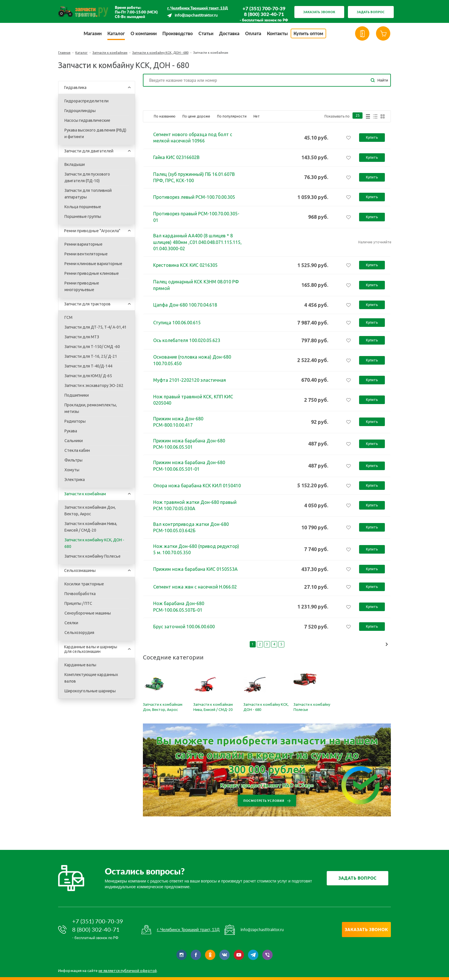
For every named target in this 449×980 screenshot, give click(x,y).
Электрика (75, 480)
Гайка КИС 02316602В (176, 157)
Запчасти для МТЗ (82, 337)
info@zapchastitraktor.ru (196, 15)
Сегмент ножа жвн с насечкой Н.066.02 (195, 587)
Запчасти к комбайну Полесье (92, 556)
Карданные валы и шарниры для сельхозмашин (91, 649)
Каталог (81, 53)
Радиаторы (75, 421)
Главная (64, 53)
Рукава (71, 431)
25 (358, 116)
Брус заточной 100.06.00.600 (184, 627)
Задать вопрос (371, 12)
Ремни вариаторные (83, 244)
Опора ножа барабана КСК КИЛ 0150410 (197, 486)
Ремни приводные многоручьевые (82, 286)
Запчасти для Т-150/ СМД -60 (92, 347)
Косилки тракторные (84, 584)
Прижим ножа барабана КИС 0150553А (195, 569)
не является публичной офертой (128, 971)
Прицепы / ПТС (78, 603)
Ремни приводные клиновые (92, 273)
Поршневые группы (83, 216)
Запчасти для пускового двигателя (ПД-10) (87, 177)
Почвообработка (80, 594)
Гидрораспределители (86, 101)
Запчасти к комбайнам (110, 53)
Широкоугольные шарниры (90, 691)
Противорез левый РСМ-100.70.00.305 (194, 197)
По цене (196, 116)
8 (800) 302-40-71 (264, 14)
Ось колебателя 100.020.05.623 (187, 340)
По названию (165, 116)
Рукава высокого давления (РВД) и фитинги (95, 133)
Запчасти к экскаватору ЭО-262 (94, 385)
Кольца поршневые (83, 207)
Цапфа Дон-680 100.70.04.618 (185, 305)
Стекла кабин (77, 450)
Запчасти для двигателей (89, 151)
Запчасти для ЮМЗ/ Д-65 (88, 376)
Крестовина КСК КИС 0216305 (185, 265)
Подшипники (77, 395)
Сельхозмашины (80, 570)
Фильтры (73, 460)
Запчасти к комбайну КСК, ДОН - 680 (160, 53)
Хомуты (72, 470)
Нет (257, 116)
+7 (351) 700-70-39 (264, 9)
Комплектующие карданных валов (91, 678)
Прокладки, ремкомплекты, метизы (91, 408)
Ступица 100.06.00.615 (177, 323)
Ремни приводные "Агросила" (92, 231)
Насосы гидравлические (87, 120)
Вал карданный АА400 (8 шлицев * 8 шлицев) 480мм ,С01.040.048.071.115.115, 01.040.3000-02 (197, 242)
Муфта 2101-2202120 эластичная (190, 380)
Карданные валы (80, 665)
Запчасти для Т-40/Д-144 (88, 366)
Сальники (74, 441)
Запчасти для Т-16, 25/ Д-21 (91, 356)
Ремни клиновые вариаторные (93, 264)
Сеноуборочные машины (88, 613)
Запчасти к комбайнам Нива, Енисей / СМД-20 (91, 527)
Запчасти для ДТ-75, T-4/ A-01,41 (95, 327)
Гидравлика (75, 88)
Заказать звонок (319, 12)
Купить (372, 137)
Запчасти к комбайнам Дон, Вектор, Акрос (90, 511)
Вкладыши (75, 164)
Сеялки (71, 623)
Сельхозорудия (79, 633)
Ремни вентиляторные (86, 254)
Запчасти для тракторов (87, 304)
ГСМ (68, 317)
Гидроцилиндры (80, 111)
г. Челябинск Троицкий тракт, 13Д (198, 8)
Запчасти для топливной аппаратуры (88, 194)
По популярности (232, 116)
